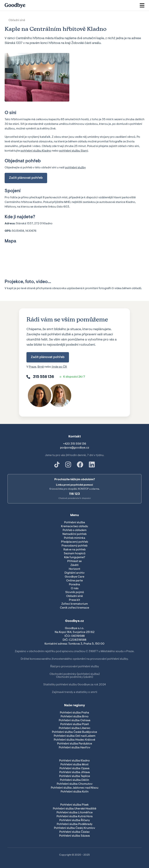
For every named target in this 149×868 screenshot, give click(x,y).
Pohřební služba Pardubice (75, 744)
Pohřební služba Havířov (74, 748)
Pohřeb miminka (75, 538)
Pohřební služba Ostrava (75, 720)
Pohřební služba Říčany (75, 820)
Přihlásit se (74, 561)
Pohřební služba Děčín (74, 780)
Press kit (74, 600)
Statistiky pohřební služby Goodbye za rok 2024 (74, 685)
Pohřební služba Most (74, 765)
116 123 (74, 494)
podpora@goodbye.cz (75, 448)
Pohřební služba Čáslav (74, 832)
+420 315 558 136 (75, 444)
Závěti (74, 565)
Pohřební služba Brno (75, 717)
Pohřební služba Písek (74, 805)
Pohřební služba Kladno (74, 761)
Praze (33, 367)
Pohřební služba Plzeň (75, 724)
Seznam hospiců (75, 554)
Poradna (74, 585)
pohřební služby (75, 168)
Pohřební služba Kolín (75, 792)
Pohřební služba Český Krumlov (74, 828)
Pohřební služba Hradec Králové (74, 740)
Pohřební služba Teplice (75, 776)
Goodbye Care (74, 577)
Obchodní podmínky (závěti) (74, 677)
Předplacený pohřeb (74, 542)
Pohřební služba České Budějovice (74, 732)
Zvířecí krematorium (75, 604)
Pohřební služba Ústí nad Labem (75, 736)
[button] (142, 5)
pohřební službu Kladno (36, 151)
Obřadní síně (17, 20)
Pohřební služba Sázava (74, 836)
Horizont (74, 569)
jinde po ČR (59, 367)
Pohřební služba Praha (74, 713)
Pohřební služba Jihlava (75, 772)
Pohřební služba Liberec (75, 728)
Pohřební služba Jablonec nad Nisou (75, 788)
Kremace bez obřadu (74, 526)
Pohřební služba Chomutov (75, 784)
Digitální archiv (74, 573)
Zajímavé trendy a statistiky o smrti (75, 692)
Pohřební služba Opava (74, 768)
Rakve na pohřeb (74, 550)
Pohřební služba (75, 523)
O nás (75, 588)
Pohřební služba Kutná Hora (75, 816)
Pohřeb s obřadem (75, 530)
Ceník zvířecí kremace (74, 608)
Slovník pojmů (75, 592)
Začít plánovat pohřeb (26, 178)
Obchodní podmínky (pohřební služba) (75, 674)
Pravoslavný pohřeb (74, 546)
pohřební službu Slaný (74, 151)
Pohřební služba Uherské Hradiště (75, 809)
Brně (41, 367)
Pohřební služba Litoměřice (75, 813)
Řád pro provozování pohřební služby (75, 667)
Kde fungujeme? (75, 557)
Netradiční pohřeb (74, 534)
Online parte (74, 581)
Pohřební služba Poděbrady (75, 824)
